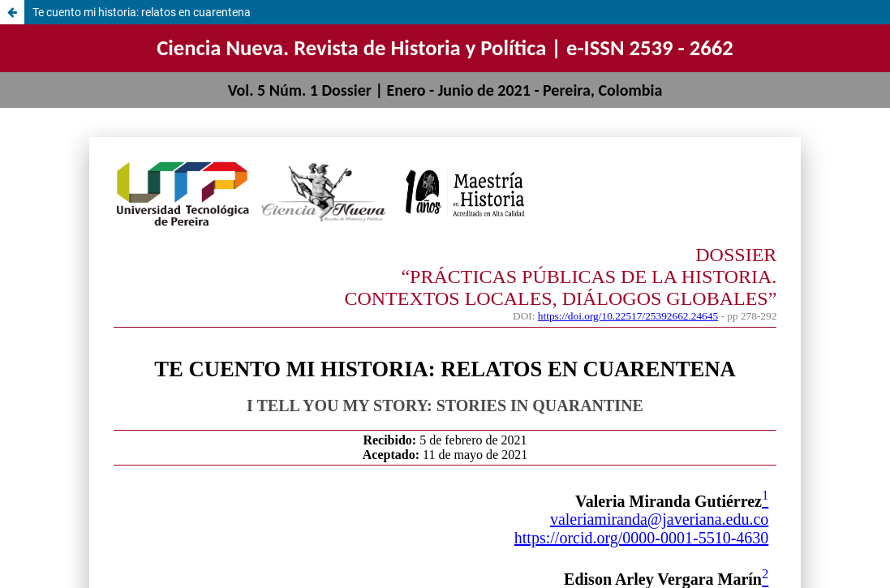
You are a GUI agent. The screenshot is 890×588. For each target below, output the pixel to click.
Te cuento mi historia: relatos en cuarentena (142, 12)
